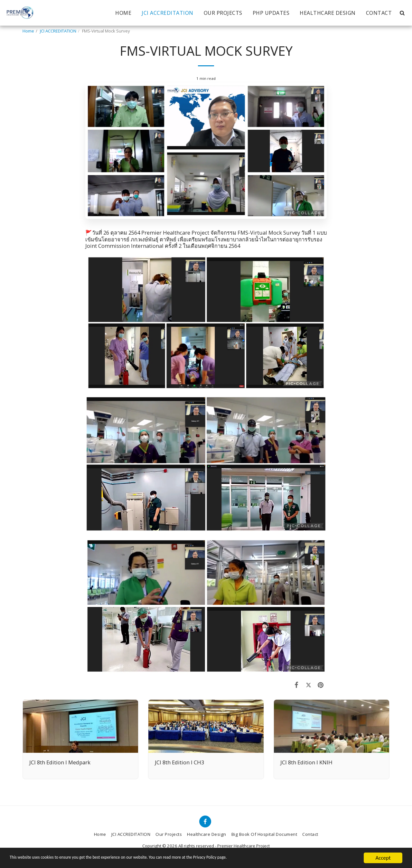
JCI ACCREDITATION (58, 31)
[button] (402, 13)
